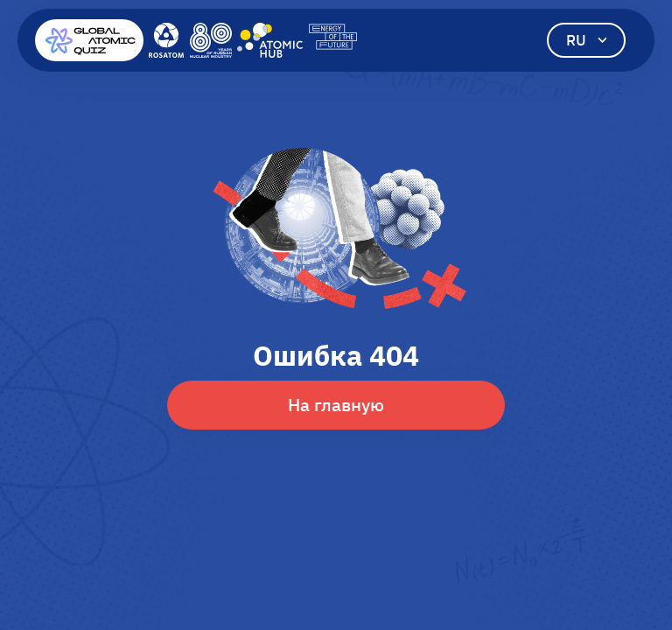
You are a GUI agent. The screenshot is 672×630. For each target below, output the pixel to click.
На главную (336, 405)
